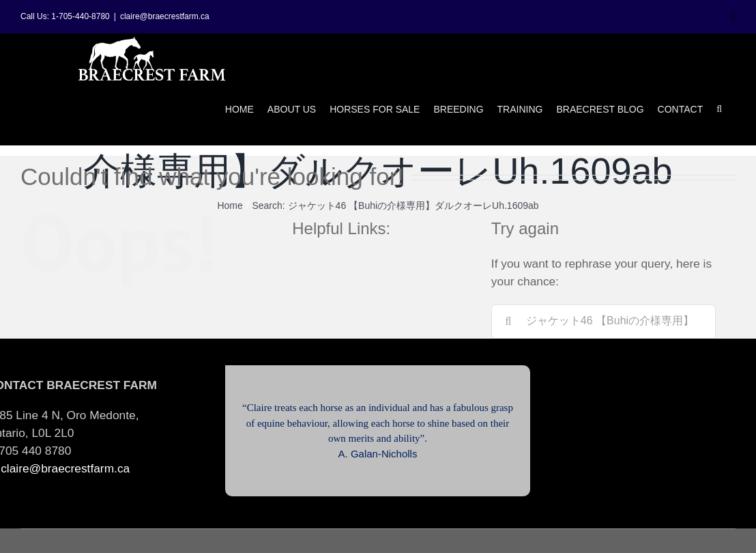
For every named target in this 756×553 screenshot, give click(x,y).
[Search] (508, 322)
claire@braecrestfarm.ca (165, 16)
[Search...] (604, 322)
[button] (719, 109)
